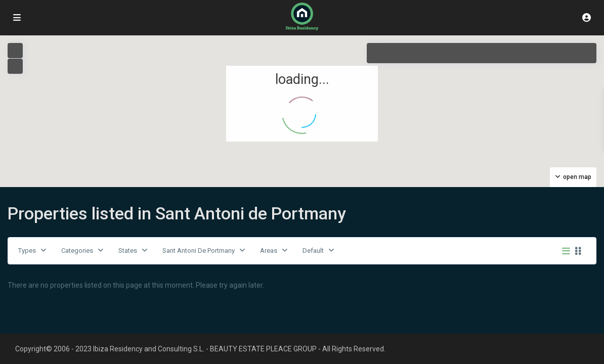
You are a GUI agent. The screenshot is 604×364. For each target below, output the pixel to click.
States (128, 251)
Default (313, 251)
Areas (269, 251)
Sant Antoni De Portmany (199, 251)
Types (27, 251)
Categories (77, 251)
